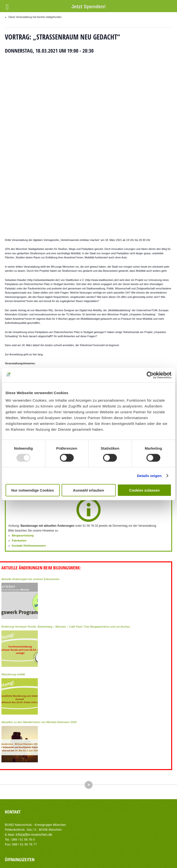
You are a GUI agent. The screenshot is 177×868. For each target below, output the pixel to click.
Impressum (79, 851)
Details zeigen (149, 475)
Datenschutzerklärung (106, 851)
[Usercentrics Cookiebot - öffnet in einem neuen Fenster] (150, 375)
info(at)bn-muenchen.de (33, 749)
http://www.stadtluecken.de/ (102, 196)
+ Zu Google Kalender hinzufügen (38, 338)
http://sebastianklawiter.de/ (44, 196)
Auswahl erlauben (88, 490)
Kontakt (61, 851)
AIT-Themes (89, 861)
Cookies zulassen (145, 490)
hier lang (38, 271)
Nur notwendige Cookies (33, 490)
